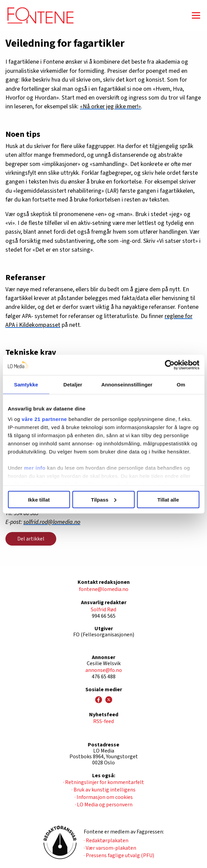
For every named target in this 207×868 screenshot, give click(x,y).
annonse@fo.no (104, 670)
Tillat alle (168, 499)
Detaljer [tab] (73, 384)
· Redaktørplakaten (106, 841)
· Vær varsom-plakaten (110, 848)
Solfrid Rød (104, 610)
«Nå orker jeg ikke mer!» (110, 107)
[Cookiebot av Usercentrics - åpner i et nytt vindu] (170, 365)
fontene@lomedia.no (104, 589)
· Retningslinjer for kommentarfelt (104, 782)
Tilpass (104, 499)
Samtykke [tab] (26, 384)
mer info (35, 468)
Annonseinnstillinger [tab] (127, 384)
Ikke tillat (39, 499)
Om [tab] (181, 384)
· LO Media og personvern (104, 805)
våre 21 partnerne (44, 419)
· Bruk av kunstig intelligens (104, 790)
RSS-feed (104, 721)
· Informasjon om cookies (104, 797)
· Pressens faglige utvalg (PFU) (119, 855)
